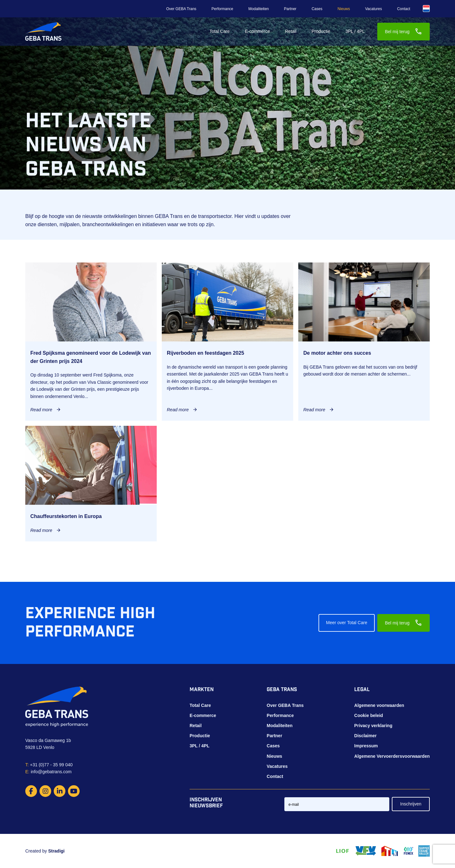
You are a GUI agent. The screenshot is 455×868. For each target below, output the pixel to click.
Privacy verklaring (373, 726)
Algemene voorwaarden (379, 705)
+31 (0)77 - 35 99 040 (49, 765)
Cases (317, 9)
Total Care (220, 31)
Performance (222, 9)
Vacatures (374, 9)
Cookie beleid (369, 715)
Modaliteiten (259, 9)
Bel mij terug (403, 32)
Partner (290, 9)
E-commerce (257, 31)
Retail (291, 31)
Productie (321, 31)
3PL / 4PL (355, 31)
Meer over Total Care (347, 623)
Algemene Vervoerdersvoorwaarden (392, 756)
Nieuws (344, 9)
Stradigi (56, 851)
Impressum (366, 746)
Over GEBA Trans (181, 9)
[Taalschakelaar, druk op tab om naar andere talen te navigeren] (426, 9)
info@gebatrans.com (49, 772)
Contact (404, 9)
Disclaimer (365, 736)
